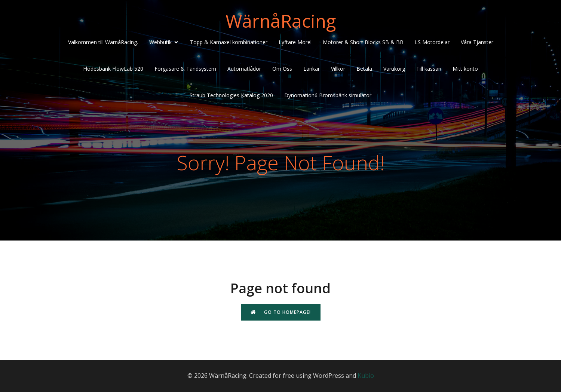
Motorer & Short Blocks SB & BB (363, 42)
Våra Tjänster (477, 42)
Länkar (312, 69)
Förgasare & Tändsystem (185, 69)
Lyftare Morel (295, 42)
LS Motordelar (432, 42)
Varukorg (394, 69)
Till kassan (429, 69)
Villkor (338, 69)
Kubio (366, 376)
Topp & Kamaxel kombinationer (229, 42)
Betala (364, 69)
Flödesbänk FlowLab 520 (113, 69)
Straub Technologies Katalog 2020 (231, 95)
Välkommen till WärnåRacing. (103, 42)
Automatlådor (244, 69)
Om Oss (282, 69)
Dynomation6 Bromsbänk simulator (328, 95)
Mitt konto (465, 69)
